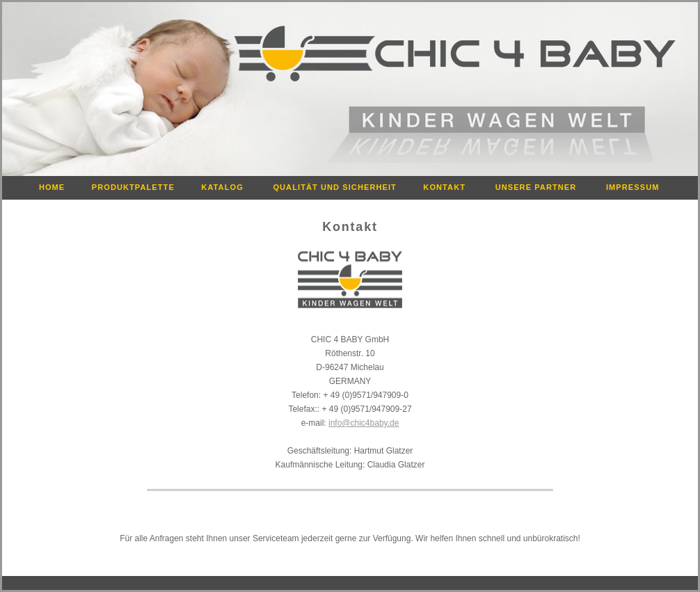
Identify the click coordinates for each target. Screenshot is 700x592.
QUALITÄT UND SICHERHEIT (339, 187)
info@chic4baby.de (364, 423)
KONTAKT (450, 187)
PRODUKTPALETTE (138, 187)
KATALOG (228, 187)
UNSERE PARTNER (542, 187)
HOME (56, 187)
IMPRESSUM (638, 187)
